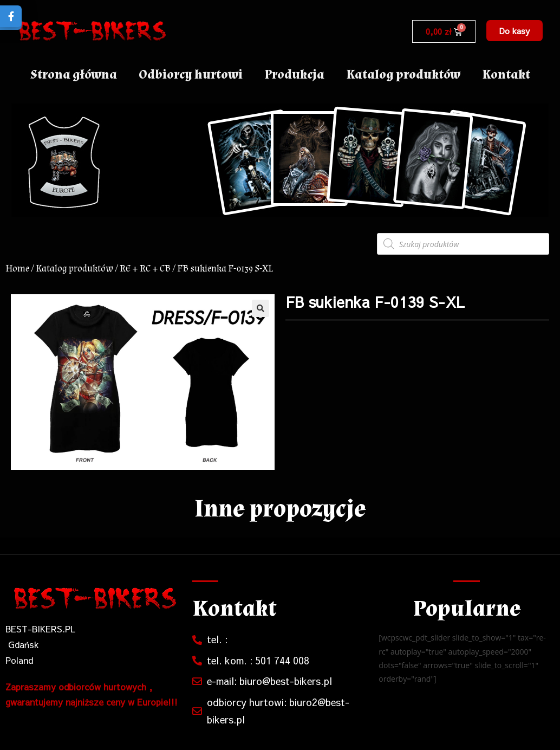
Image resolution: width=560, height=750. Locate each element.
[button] (515, 31)
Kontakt (506, 75)
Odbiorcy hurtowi (191, 75)
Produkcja (294, 75)
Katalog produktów (403, 75)
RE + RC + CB (145, 269)
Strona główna (74, 75)
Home (17, 269)
